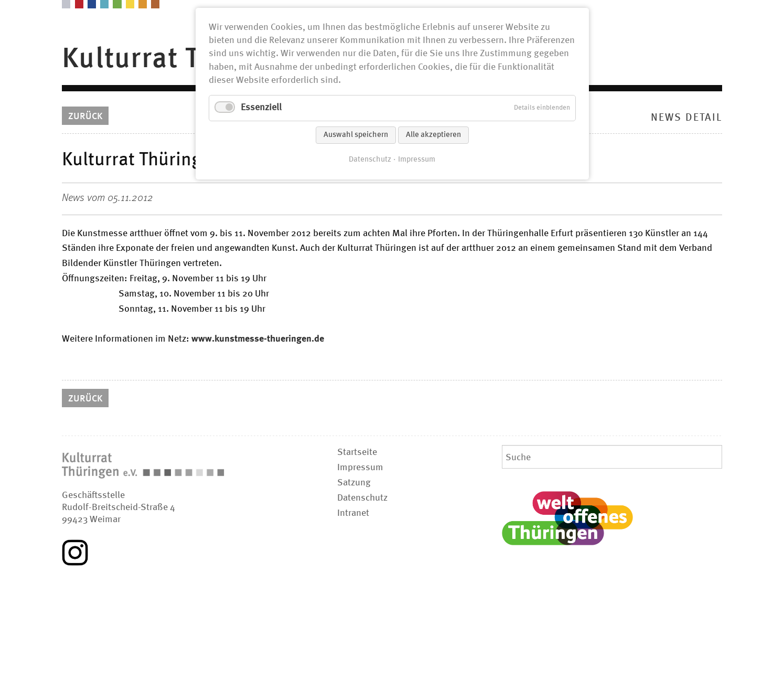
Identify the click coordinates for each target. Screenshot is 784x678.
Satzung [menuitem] (354, 483)
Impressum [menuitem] (360, 468)
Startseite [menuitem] (357, 452)
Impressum (417, 160)
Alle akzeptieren (433, 135)
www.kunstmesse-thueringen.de (258, 339)
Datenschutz (370, 160)
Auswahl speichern (356, 135)
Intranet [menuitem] (353, 513)
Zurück (85, 116)
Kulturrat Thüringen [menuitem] (190, 59)
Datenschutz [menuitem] (362, 498)
